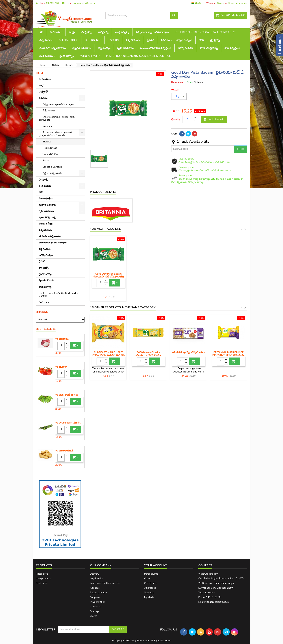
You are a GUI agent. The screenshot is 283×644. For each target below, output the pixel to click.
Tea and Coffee (50, 154)
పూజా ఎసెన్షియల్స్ (209, 48)
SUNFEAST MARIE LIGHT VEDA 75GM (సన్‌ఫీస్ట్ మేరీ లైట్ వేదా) (108, 355)
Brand (190, 82)
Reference (177, 82)
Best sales (42, 583)
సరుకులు (165, 40)
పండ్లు (72, 32)
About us (95, 588)
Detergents (93, 40)
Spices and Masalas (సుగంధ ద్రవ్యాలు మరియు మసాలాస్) (55, 134)
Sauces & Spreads (52, 167)
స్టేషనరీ (151, 40)
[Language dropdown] (198, 3)
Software (44, 302)
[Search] (141, 15)
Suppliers (95, 597)
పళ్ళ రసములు (133, 40)
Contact (205, 565)
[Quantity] (61, 346)
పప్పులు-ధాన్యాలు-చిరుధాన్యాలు (152, 32)
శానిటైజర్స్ (103, 32)
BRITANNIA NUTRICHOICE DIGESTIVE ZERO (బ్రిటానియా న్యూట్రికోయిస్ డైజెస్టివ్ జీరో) (228, 355)
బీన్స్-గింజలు (46, 40)
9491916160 (53, 3)
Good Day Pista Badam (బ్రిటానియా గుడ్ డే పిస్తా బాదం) (148, 275)
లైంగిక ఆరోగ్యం (67, 56)
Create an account (238, 3)
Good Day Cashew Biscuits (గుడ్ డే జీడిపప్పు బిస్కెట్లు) (108, 275)
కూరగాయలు (56, 32)
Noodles (47, 126)
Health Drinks (50, 148)
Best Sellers (46, 329)
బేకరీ (201, 40)
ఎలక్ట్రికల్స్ (86, 32)
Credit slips (150, 583)
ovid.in (212, 593)
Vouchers (149, 593)
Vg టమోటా (61, 367)
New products (43, 579)
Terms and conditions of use (105, 583)
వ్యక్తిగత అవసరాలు (82, 48)
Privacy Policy (97, 602)
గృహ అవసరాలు (125, 48)
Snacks (46, 161)
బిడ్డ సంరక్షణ (104, 48)
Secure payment (99, 593)
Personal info (151, 574)
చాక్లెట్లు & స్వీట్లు (184, 40)
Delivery (95, 574)
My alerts (149, 597)
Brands (42, 312)
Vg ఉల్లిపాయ (62, 339)
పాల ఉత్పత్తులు (232, 48)
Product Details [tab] (103, 192)
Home (40, 73)
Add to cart (213, 119)
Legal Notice (97, 579)
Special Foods (69, 40)
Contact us (96, 607)
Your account (156, 565)
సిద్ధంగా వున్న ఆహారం (52, 173)
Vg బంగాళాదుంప (64, 451)
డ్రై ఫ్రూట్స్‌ (215, 40)
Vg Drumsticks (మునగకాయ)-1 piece (69, 423)
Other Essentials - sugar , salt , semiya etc (205, 32)
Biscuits (113, 40)
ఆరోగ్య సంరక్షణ (185, 48)
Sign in (221, 3)
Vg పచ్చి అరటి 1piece (67, 395)
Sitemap (94, 611)
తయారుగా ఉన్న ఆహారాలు (53, 48)
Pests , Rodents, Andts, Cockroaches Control (138, 56)
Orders (148, 579)
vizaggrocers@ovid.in (84, 3)
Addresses (150, 588)
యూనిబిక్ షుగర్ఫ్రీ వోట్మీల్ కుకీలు (189, 352)
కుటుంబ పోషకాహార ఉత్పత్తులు (156, 48)
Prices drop (42, 574)
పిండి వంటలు (46, 56)
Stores (94, 616)
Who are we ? (90, 56)
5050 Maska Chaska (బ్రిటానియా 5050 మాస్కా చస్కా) (148, 355)
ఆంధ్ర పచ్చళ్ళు (122, 32)
